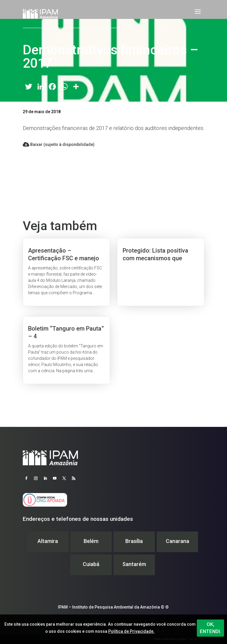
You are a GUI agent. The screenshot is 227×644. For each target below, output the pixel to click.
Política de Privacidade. (131, 631)
